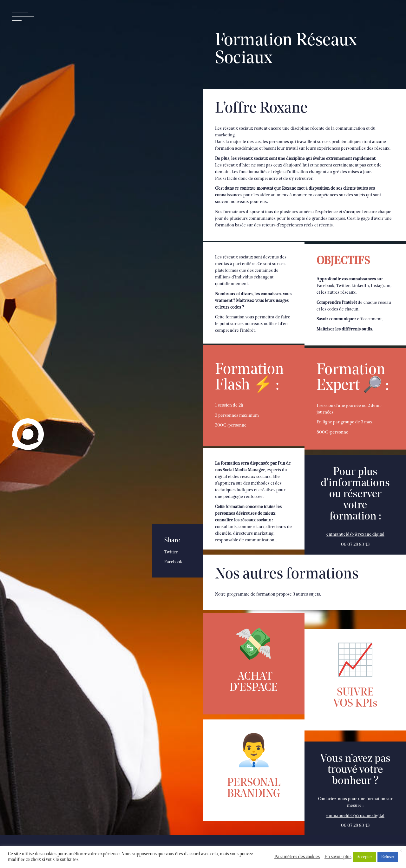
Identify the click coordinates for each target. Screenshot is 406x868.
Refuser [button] (388, 857)
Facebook (173, 562)
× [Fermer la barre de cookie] (401, 851)
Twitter (171, 552)
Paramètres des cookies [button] (297, 857)
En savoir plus (338, 857)
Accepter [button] (364, 857)
